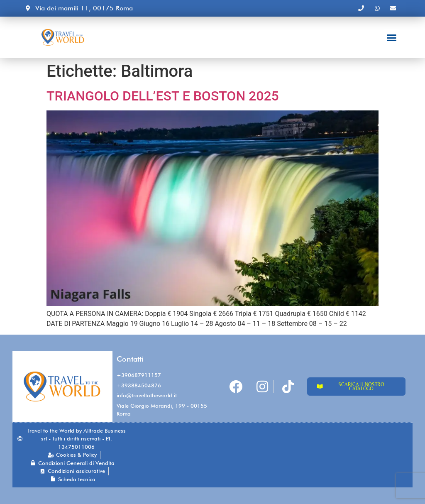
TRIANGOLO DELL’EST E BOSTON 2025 (163, 96)
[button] (392, 37)
